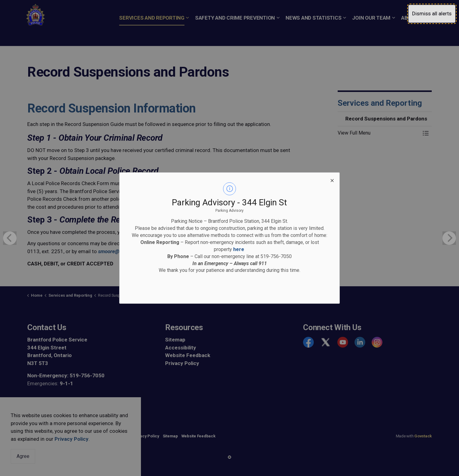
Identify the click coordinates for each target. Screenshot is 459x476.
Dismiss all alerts (432, 13)
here (239, 249)
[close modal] (332, 180)
